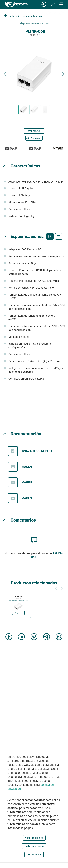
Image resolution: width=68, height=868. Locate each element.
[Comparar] (34, 138)
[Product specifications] (59, 236)
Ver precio (34, 131)
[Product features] (50, 236)
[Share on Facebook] (9, 637)
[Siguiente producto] (63, 74)
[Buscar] (53, 4)
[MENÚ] (61, 4)
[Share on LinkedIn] (21, 637)
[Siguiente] (62, 588)
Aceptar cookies (34, 838)
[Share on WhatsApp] (59, 637)
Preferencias (34, 854)
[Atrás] (56, 588)
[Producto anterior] (5, 74)
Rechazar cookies (34, 846)
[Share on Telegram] (47, 637)
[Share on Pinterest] (34, 637)
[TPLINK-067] (18, 607)
